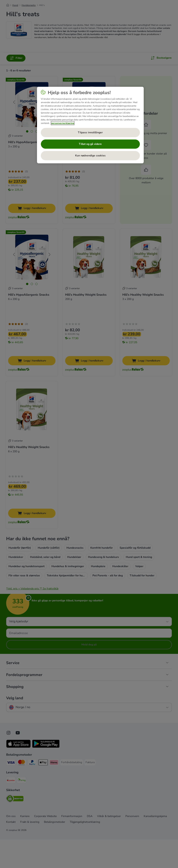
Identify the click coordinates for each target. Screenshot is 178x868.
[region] (90, 125)
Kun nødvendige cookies (90, 156)
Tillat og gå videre (90, 144)
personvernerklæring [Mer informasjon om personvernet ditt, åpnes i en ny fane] (63, 123)
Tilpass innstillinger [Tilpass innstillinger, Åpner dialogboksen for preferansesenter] (90, 132)
